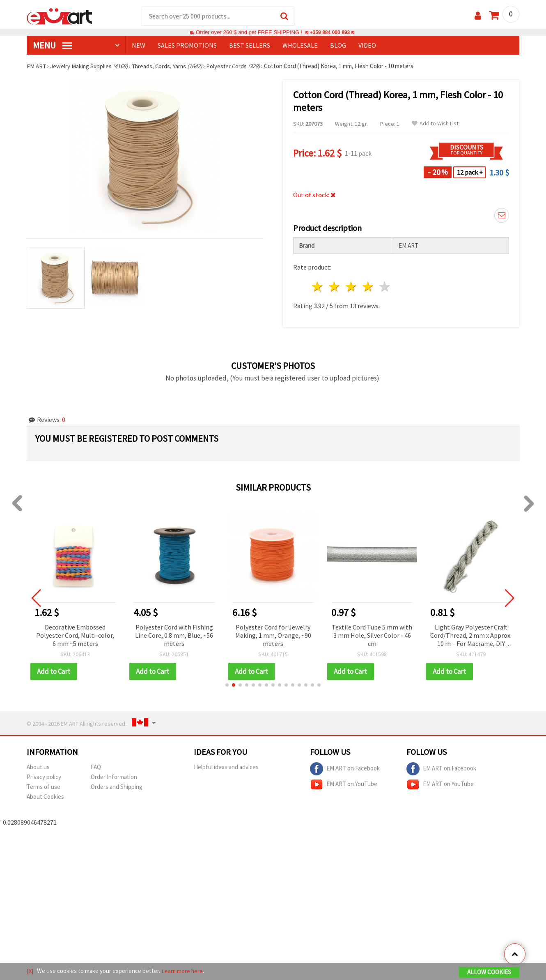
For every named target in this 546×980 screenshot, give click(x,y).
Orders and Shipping (117, 787)
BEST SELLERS (250, 46)
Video (367, 46)
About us (38, 767)
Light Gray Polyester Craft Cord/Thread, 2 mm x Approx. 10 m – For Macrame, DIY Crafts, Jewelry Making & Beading (473, 636)
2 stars (335, 287)
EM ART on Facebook (345, 769)
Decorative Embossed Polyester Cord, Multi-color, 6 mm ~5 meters (77, 636)
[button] (227, 685)
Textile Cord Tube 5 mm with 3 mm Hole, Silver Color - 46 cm (374, 636)
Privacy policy (44, 777)
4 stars (368, 287)
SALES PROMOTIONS (187, 46)
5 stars (385, 287)
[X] (30, 971)
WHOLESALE (300, 46)
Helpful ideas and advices (226, 767)
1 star (318, 287)
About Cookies (45, 797)
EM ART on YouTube (344, 785)
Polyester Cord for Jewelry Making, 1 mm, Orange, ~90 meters (274, 636)
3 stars (352, 287)
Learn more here (183, 971)
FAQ (96, 767)
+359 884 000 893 (330, 33)
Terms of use (44, 787)
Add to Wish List (435, 124)
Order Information (114, 777)
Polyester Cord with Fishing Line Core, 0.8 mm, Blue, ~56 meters (176, 636)
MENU (53, 46)
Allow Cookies (489, 972)
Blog (338, 46)
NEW (139, 46)
